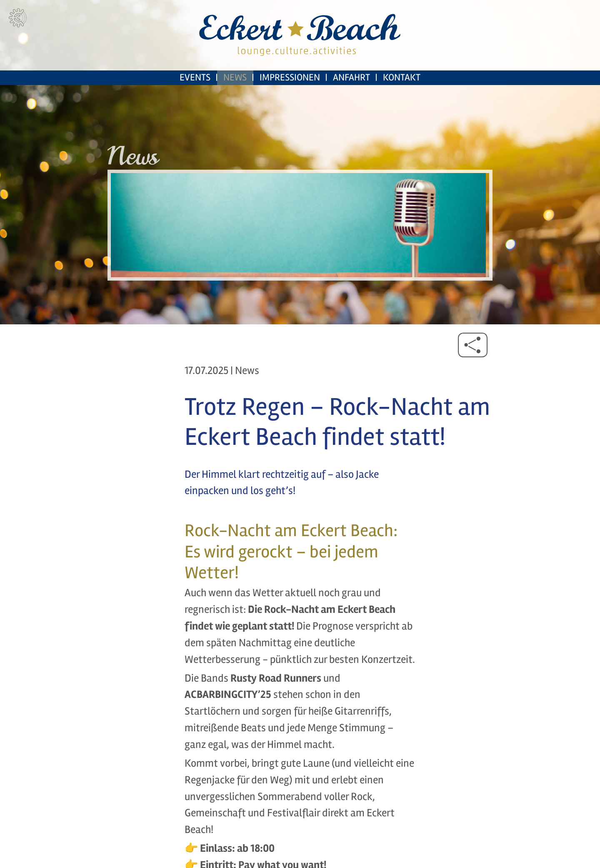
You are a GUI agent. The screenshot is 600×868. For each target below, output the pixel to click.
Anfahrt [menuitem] (351, 96)
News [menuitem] (235, 96)
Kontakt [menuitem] (402, 96)
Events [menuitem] (195, 96)
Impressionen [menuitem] (290, 96)
